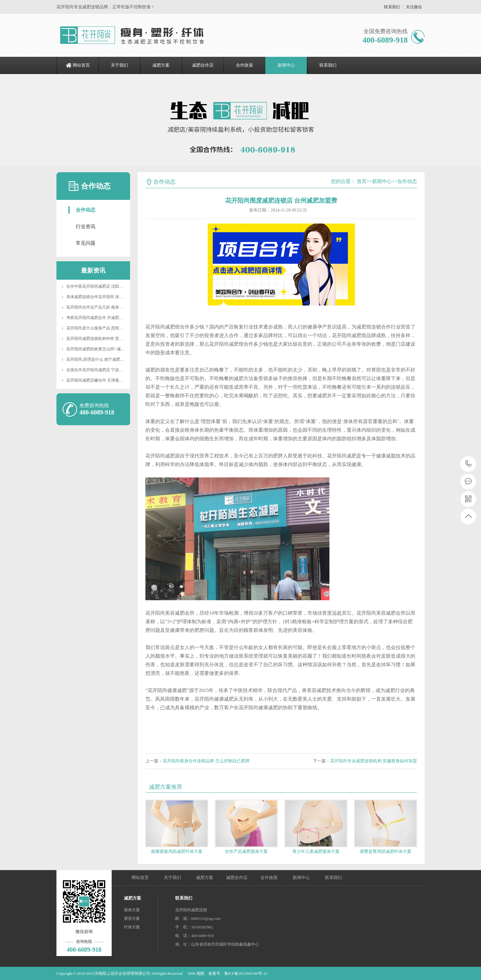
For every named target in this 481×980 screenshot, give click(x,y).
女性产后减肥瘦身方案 (246, 852)
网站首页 (81, 65)
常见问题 (86, 243)
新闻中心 (286, 65)
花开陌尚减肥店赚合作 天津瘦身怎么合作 (103, 380)
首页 (362, 181)
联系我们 (392, 7)
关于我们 (119, 65)
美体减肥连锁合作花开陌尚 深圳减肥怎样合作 (107, 297)
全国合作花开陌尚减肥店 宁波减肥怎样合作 (105, 370)
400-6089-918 (469, 464)
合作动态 (86, 210)
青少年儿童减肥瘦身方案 (316, 852)
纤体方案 (132, 927)
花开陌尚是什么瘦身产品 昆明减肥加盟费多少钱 (109, 328)
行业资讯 (86, 226)
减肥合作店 (203, 65)
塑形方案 (132, 918)
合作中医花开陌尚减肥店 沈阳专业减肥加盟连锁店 (111, 286)
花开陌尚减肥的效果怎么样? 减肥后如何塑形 (106, 349)
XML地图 (196, 973)
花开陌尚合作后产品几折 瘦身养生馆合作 (103, 307)
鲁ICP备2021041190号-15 (246, 973)
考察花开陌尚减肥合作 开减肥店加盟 (99, 318)
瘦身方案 (132, 910)
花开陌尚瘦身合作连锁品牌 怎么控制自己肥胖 (206, 761)
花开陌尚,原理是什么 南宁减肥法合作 (99, 359)
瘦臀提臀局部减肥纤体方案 (386, 852)
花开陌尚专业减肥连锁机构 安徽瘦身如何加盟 (374, 761)
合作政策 (244, 65)
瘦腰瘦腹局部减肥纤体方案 (177, 852)
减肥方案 (161, 65)
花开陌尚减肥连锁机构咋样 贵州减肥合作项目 (107, 338)
